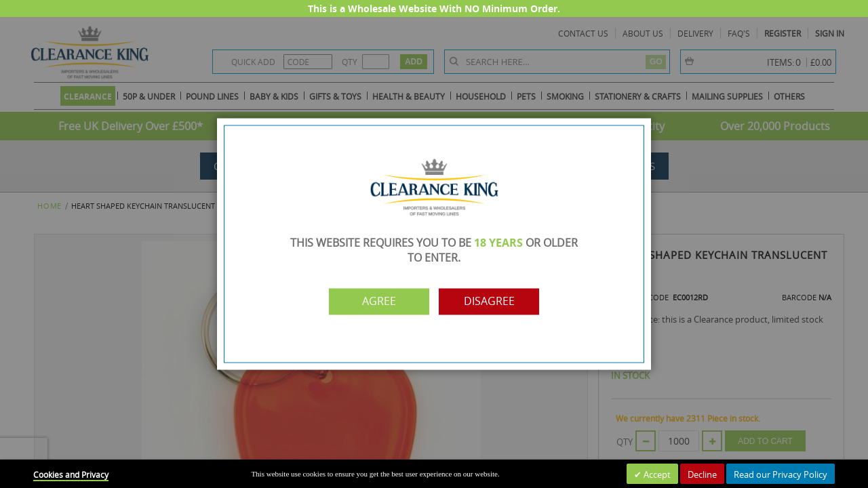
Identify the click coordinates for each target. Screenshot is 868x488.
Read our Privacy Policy (781, 474)
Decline (702, 474)
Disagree (493, 302)
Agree (375, 302)
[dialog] (434, 244)
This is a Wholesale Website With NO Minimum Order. (434, 8)
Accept (656, 474)
